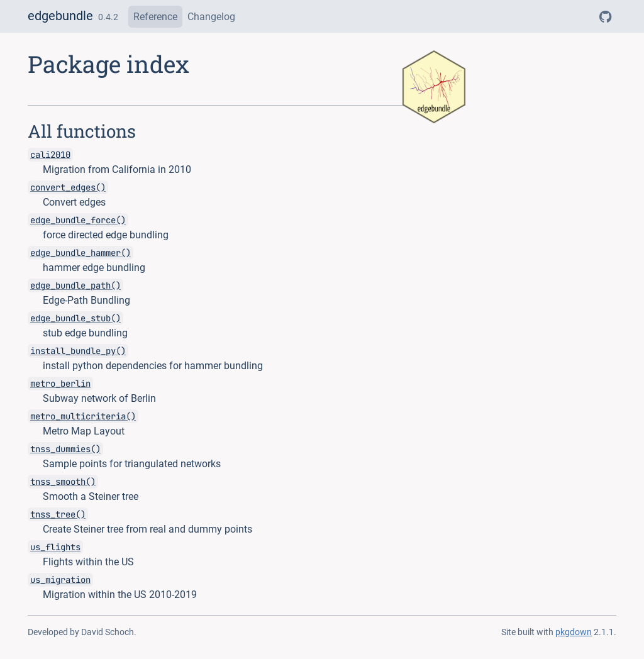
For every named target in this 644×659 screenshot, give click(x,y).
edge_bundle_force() (78, 220)
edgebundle (60, 16)
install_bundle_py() (78, 351)
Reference (155, 17)
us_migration (60, 580)
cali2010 (50, 155)
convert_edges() (68, 187)
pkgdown (574, 632)
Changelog (211, 17)
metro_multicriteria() (83, 416)
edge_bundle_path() (75, 285)
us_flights (55, 547)
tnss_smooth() (63, 482)
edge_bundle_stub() (75, 318)
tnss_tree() (58, 514)
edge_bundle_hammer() (80, 253)
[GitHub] (605, 17)
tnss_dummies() (65, 449)
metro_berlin (60, 384)
